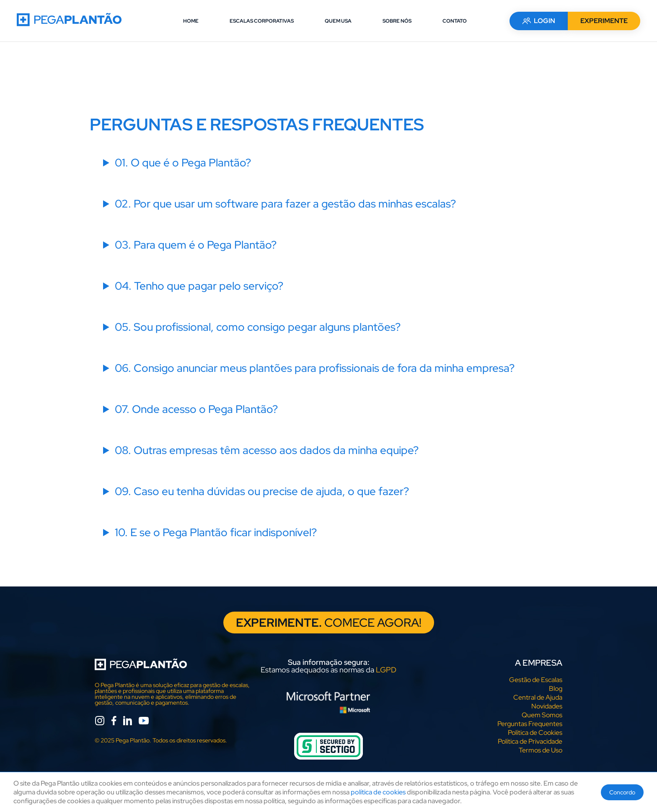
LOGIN (539, 21)
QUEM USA (338, 21)
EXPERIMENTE (604, 21)
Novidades (547, 706)
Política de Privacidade (530, 741)
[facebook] (114, 722)
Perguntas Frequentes (530, 724)
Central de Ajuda (538, 697)
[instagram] (100, 722)
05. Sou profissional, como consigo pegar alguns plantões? (258, 327)
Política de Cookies (535, 733)
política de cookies (378, 792)
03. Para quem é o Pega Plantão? (196, 245)
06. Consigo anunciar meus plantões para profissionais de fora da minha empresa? (315, 368)
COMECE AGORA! (329, 623)
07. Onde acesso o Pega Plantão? (196, 409)
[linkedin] (128, 722)
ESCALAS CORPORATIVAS (262, 21)
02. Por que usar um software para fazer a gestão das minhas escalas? (285, 204)
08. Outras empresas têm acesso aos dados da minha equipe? (267, 450)
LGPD (386, 670)
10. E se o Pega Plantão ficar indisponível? (216, 532)
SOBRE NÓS (397, 21)
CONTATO (455, 21)
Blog (556, 689)
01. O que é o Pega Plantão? (183, 163)
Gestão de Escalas (536, 680)
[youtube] (144, 722)
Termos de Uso (541, 750)
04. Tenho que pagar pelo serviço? (199, 286)
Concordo (622, 792)
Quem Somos (542, 715)
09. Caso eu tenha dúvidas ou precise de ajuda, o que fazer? (262, 491)
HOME (191, 21)
